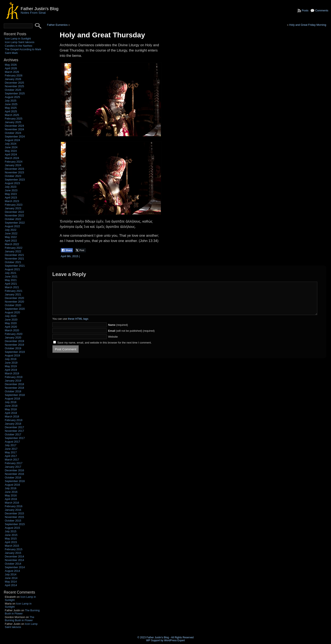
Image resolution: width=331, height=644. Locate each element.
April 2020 (11, 327)
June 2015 (11, 535)
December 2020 (14, 298)
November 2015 (14, 517)
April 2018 (11, 413)
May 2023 (11, 194)
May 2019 (11, 366)
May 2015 (11, 539)
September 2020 (15, 309)
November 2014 (14, 560)
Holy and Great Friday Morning (308, 25)
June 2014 (11, 578)
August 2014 (12, 571)
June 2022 (11, 233)
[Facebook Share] (67, 250)
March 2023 (12, 201)
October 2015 (13, 521)
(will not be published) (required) (131, 337)
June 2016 (11, 492)
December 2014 (14, 556)
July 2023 (11, 187)
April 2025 (11, 111)
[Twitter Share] (80, 250)
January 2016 (13, 510)
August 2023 (12, 183)
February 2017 (14, 463)
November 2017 (14, 431)
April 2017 (11, 456)
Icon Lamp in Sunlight (18, 39)
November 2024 (14, 129)
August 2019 (12, 355)
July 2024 (11, 144)
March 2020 (12, 330)
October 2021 (13, 262)
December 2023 (14, 169)
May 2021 (11, 280)
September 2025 (15, 93)
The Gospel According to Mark (23, 49)
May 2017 (11, 452)
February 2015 (14, 549)
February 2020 (14, 334)
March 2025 (12, 115)
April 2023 (11, 198)
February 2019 (14, 377)
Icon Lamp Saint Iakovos (20, 42)
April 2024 (11, 154)
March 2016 (12, 503)
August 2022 (12, 226)
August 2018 (12, 399)
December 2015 (14, 513)
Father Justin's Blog (40, 9)
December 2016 (14, 470)
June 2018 (11, 406)
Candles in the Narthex (19, 46)
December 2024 (14, 126)
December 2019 (14, 341)
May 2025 (11, 108)
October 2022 (13, 219)
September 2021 (15, 266)
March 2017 (12, 460)
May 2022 (11, 237)
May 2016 (11, 495)
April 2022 (11, 241)
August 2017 (12, 442)
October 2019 (13, 348)
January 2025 (13, 122)
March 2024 (12, 158)
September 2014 (15, 567)
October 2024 (13, 133)
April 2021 (11, 284)
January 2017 (13, 467)
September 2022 (15, 223)
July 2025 (11, 101)
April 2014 (11, 585)
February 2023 (14, 205)
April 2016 (11, 499)
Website (113, 343)
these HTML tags (78, 325)
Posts (305, 10)
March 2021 (12, 287)
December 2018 (14, 384)
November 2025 (14, 86)
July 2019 (11, 359)
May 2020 (11, 323)
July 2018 (11, 402)
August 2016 (12, 485)
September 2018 (15, 395)
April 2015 (11, 542)
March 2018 (12, 416)
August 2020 (12, 312)
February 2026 (14, 75)
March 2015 (12, 546)
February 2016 (14, 506)
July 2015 (11, 531)
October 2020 (13, 305)
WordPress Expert (174, 640)
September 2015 (15, 524)
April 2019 (11, 370)
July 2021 (11, 273)
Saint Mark (11, 53)
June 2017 (11, 449)
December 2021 (14, 255)
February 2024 (14, 162)
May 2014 (11, 582)
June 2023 (11, 190)
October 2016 (13, 478)
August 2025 (12, 97)
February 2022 (14, 248)
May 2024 (11, 151)
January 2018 (13, 424)
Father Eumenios (57, 25)
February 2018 (14, 420)
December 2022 (14, 212)
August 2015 (12, 528)
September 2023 (15, 180)
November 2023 (14, 172)
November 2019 (14, 345)
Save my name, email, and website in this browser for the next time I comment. (104, 349)
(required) (118, 331)
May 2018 (11, 409)
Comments (322, 10)
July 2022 (11, 230)
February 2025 (14, 119)
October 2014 (13, 564)
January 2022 (13, 251)
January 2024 (13, 165)
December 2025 (14, 83)
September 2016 (15, 481)
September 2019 (15, 352)
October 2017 (13, 434)
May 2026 (11, 65)
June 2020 (11, 320)
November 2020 (14, 302)
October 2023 (13, 176)
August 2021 (12, 269)
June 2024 (11, 147)
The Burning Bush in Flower (22, 612)
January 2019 (13, 381)
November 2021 (14, 259)
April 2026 (11, 68)
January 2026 (13, 79)
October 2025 (13, 90)
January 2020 (13, 338)
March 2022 (12, 244)
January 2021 (13, 294)
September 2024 (15, 137)
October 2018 (13, 391)
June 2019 (11, 363)
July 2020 (11, 316)
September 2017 (15, 438)
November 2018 (14, 388)
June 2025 (11, 104)
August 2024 (12, 140)
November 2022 (14, 215)
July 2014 (11, 574)
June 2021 (11, 276)
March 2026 (12, 72)
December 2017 (14, 427)
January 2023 (13, 208)
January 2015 (13, 553)
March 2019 (12, 373)
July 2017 (11, 445)
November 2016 (14, 474)
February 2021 (14, 291)
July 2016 (11, 488)
